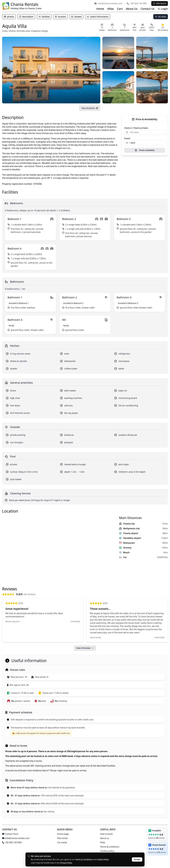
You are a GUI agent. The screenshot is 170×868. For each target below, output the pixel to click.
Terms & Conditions (84, 859)
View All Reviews (85, 648)
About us (104, 838)
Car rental (62, 842)
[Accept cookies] (137, 859)
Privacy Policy (66, 863)
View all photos (90, 108)
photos (9, 17)
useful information (98, 17)
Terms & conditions (110, 847)
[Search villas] (160, 3)
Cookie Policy (103, 859)
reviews (76, 17)
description (26, 17)
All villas (161, 17)
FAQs (103, 842)
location (60, 17)
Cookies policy (107, 851)
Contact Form (10, 834)
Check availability (145, 150)
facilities (44, 17)
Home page (63, 834)
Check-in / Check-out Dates (136, 128)
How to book (106, 834)
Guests (127, 138)
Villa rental (62, 838)
